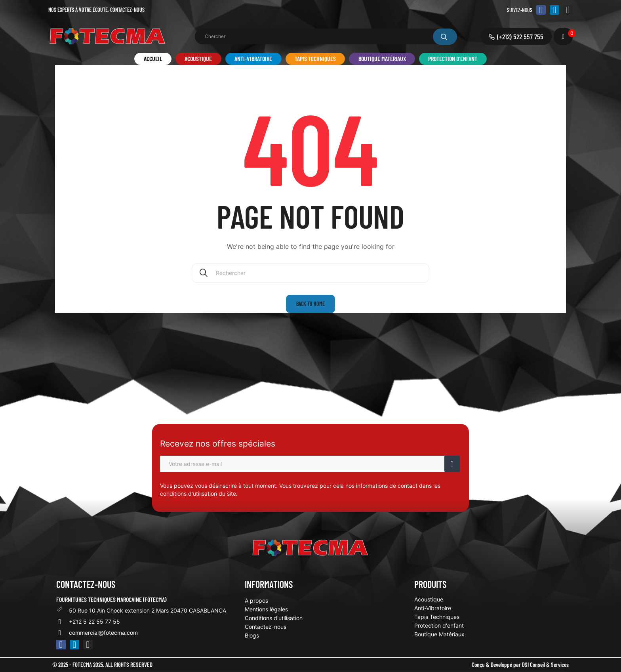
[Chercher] (310, 273)
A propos (256, 600)
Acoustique (429, 599)
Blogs (252, 635)
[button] (516, 36)
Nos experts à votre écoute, (96, 10)
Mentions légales (266, 609)
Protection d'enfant (439, 625)
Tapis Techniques (437, 617)
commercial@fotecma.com (103, 633)
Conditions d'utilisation (274, 618)
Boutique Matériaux (439, 634)
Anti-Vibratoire (433, 608)
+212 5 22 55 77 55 (94, 621)
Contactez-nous (266, 627)
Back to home (310, 304)
